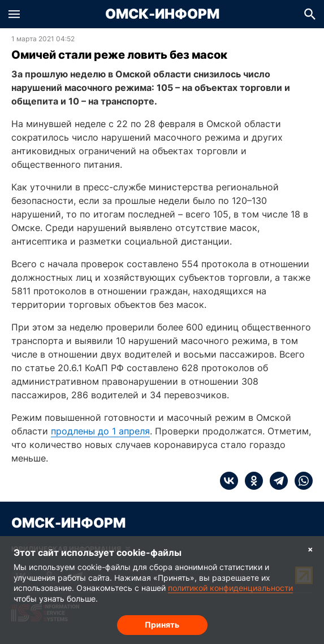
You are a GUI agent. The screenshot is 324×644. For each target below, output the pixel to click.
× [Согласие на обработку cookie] (310, 549)
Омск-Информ (162, 14)
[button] (14, 14)
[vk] (229, 481)
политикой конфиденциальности (230, 588)
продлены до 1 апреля (100, 431)
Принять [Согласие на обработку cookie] (162, 625)
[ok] (250, 481)
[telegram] (275, 481)
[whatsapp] (300, 481)
